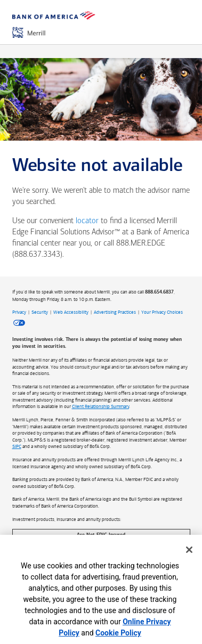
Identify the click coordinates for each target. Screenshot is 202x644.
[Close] (189, 550)
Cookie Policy (118, 633)
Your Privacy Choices (162, 312)
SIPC (17, 446)
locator (87, 221)
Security (40, 312)
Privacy (19, 312)
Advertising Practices (115, 312)
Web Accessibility (71, 312)
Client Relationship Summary (100, 406)
